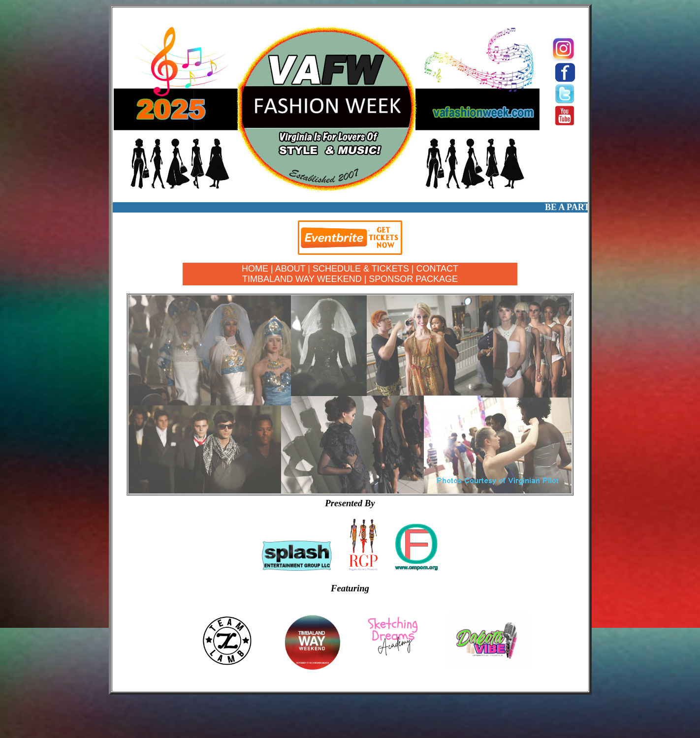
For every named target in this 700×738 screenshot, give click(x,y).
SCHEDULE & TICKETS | (364, 269)
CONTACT (437, 269)
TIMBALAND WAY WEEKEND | (304, 279)
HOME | (258, 269)
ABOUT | (294, 269)
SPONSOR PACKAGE (413, 279)
